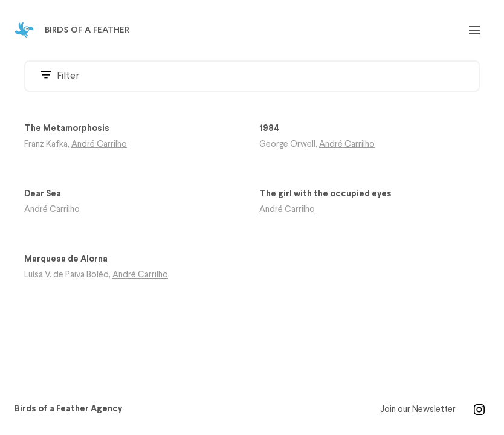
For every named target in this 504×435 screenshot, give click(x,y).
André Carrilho (99, 144)
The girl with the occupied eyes (325, 194)
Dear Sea (43, 194)
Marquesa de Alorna (66, 259)
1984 (269, 129)
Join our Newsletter (418, 410)
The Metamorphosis (67, 129)
